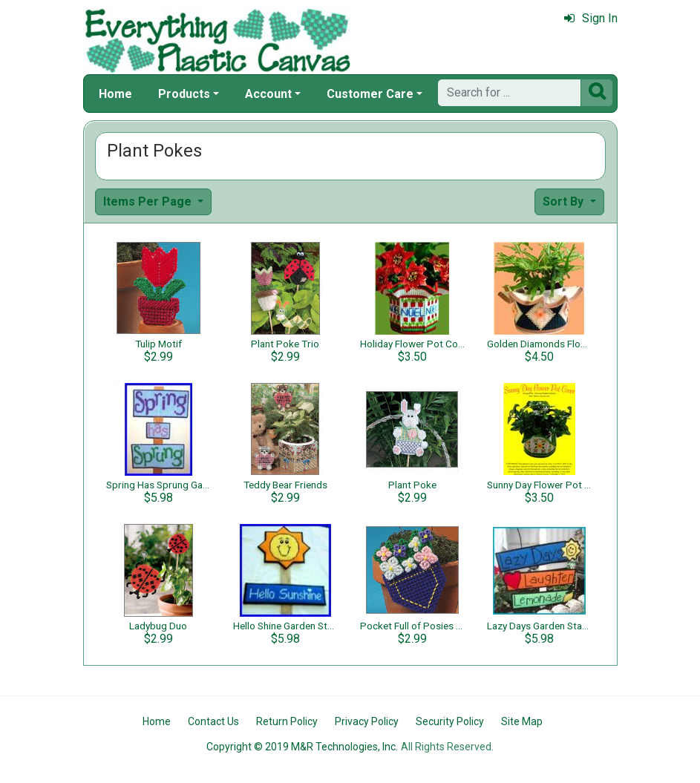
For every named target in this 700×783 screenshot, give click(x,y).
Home (115, 94)
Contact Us (213, 721)
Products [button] (184, 94)
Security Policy (450, 721)
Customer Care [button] (370, 94)
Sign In (591, 18)
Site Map (522, 721)
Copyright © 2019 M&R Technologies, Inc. (302, 747)
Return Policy (287, 721)
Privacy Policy (367, 721)
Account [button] (268, 94)
